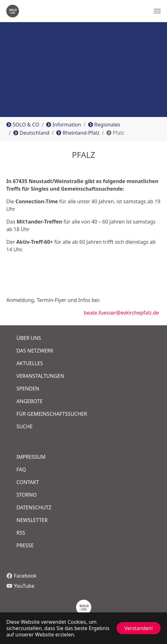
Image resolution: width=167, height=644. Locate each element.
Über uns (29, 338)
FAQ (21, 469)
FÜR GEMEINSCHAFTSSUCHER (52, 414)
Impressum (31, 457)
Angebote (30, 401)
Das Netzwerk (35, 351)
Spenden (28, 389)
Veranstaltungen (40, 376)
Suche (24, 426)
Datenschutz (34, 507)
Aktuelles (30, 363)
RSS (21, 533)
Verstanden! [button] (139, 628)
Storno (27, 495)
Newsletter (32, 520)
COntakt (28, 482)
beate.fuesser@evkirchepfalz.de (83, 313)
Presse (25, 545)
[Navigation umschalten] (157, 11)
